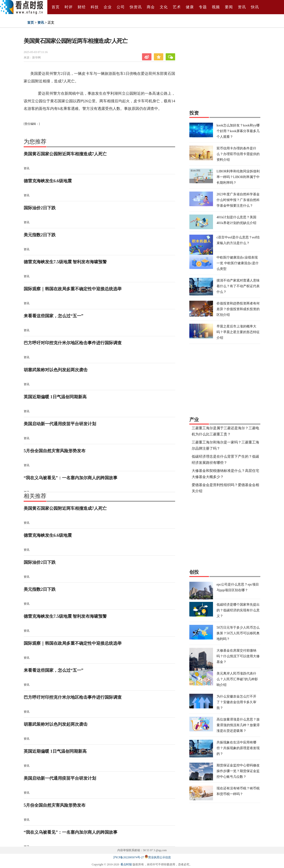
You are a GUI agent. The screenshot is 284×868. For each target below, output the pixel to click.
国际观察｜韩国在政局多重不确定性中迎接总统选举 (73, 289)
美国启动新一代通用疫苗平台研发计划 (60, 424)
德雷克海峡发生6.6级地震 (48, 181)
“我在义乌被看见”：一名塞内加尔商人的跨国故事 (71, 478)
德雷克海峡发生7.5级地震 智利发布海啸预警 (65, 262)
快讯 (255, 7)
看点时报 (126, 864)
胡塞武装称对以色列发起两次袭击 (56, 370)
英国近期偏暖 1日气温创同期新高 (55, 397)
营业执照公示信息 (158, 857)
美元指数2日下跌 (40, 235)
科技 (95, 7)
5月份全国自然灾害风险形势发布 (55, 451)
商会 (151, 7)
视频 (216, 7)
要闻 (229, 7)
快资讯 (136, 7)
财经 (82, 7)
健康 (190, 7)
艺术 (177, 7)
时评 (69, 7)
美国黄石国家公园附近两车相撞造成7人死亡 (65, 154)
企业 (108, 7)
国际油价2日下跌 (40, 208)
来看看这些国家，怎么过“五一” (53, 316)
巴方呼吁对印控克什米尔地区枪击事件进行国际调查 (73, 343)
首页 (56, 7)
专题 (203, 7)
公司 (121, 7)
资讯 (242, 7)
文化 (164, 7)
